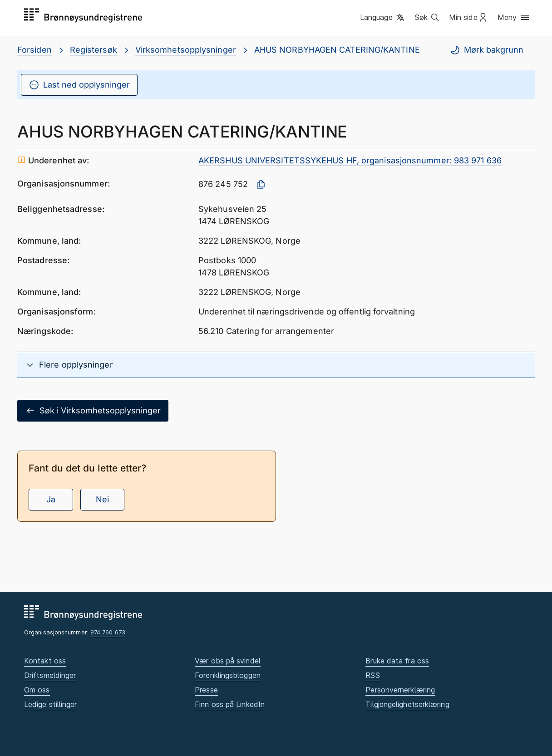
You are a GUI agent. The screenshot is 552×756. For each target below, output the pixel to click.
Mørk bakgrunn (486, 50)
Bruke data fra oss (397, 661)
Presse (206, 690)
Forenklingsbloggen (228, 675)
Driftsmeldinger (50, 675)
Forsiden (34, 50)
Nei (102, 499)
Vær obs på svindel (228, 661)
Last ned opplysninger (79, 85)
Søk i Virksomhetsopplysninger (93, 411)
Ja (51, 499)
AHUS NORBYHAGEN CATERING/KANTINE (337, 50)
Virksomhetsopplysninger (186, 50)
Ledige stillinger (51, 704)
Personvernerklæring (400, 690)
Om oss (37, 690)
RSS (372, 675)
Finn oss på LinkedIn (230, 704)
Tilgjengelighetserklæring (407, 704)
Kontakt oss (45, 661)
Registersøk (94, 50)
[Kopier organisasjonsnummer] (261, 185)
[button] (383, 18)
